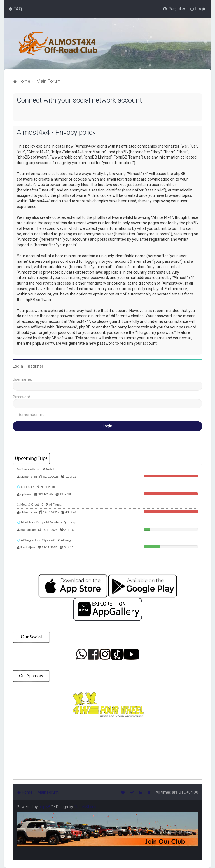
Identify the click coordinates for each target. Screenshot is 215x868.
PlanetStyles (85, 807)
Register (36, 366)
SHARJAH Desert (107, 754)
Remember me (31, 415)
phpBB (45, 807)
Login (18, 366)
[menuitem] (15, 9)
